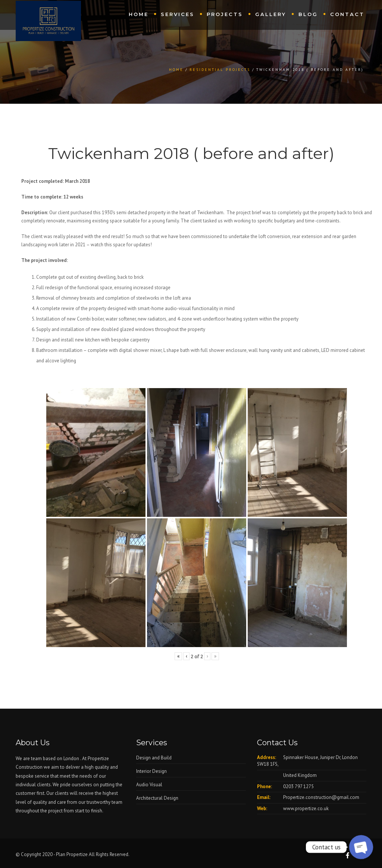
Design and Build (154, 758)
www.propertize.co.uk (306, 808)
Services (178, 14)
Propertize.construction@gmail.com (321, 797)
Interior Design (151, 771)
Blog (308, 14)
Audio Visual (149, 785)
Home (139, 14)
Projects (225, 14)
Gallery (271, 14)
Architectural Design (157, 798)
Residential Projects (220, 70)
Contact (347, 14)
